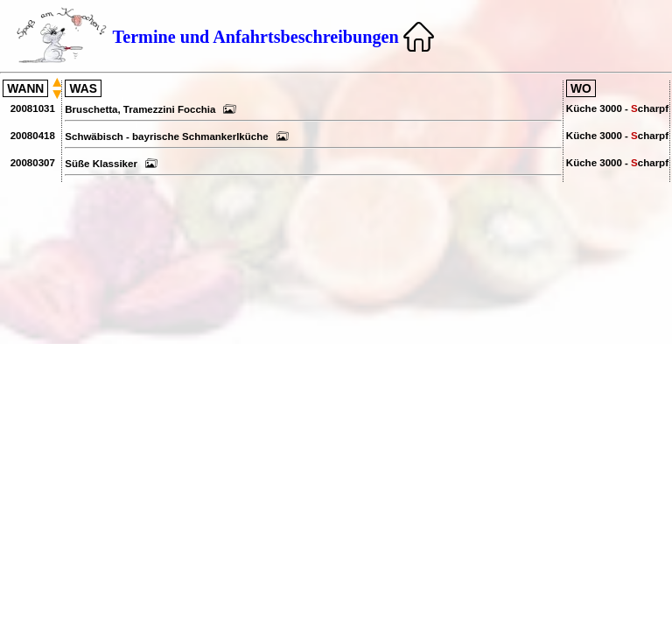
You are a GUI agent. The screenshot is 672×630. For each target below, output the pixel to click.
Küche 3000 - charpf (617, 108)
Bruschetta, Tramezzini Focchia (150, 109)
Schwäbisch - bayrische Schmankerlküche (177, 136)
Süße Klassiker (111, 164)
